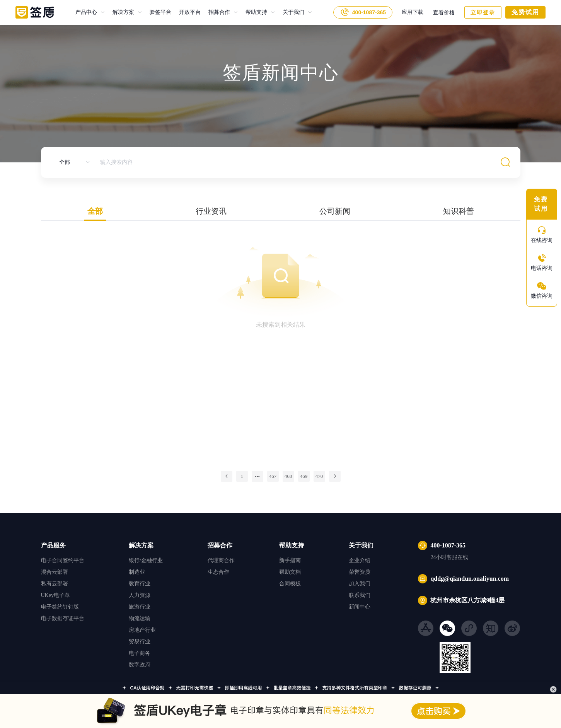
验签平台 (157, 12)
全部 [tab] (95, 211)
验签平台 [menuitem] (160, 12)
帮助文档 (290, 572)
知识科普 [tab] (459, 211)
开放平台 (186, 12)
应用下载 (413, 12)
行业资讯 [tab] (211, 211)
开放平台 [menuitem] (190, 12)
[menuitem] (90, 12)
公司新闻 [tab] (335, 211)
